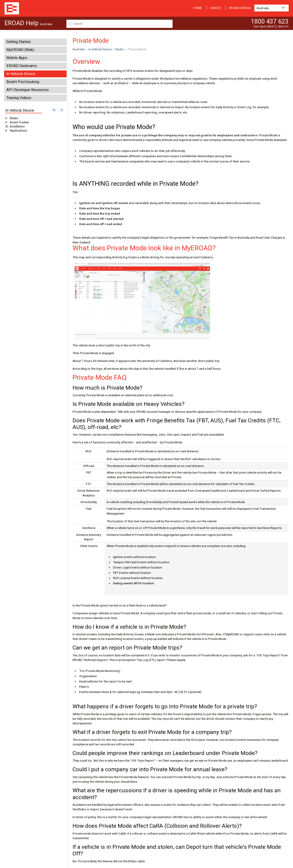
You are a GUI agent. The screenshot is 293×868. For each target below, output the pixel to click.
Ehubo (13, 118)
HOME (198, 8)
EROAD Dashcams (22, 66)
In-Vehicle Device (21, 74)
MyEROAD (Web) (20, 50)
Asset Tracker (19, 122)
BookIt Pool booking (23, 82)
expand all (54, 110)
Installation (15, 126)
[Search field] (119, 24)
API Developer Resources (28, 90)
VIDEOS (215, 8)
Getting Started (18, 42)
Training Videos (19, 98)
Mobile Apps (17, 58)
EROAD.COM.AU (240, 8)
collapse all (62, 110)
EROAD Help (12, 8)
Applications (18, 130)
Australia (263, 8)
